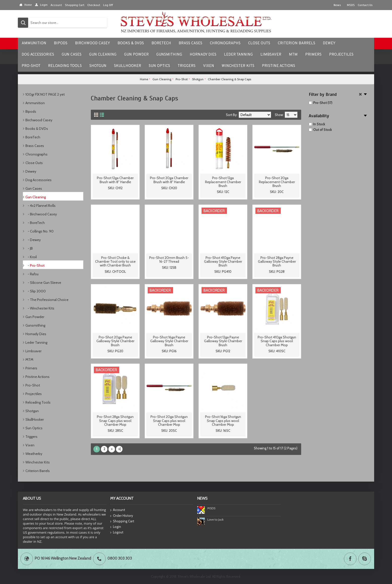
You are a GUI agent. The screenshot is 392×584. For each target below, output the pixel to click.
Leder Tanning (36, 342)
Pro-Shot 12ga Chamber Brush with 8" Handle (115, 180)
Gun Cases (34, 188)
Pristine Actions (37, 377)
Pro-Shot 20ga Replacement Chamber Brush (277, 182)
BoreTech (33, 137)
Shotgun (32, 411)
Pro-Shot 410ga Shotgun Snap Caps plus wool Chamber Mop (277, 341)
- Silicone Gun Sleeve (43, 283)
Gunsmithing (35, 325)
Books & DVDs (37, 129)
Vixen (30, 445)
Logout (117, 532)
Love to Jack (215, 519)
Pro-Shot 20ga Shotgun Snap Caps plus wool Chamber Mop (169, 421)
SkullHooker (35, 419)
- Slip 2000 (36, 291)
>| (119, 449)
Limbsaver (33, 351)
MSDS (211, 508)
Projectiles (34, 394)
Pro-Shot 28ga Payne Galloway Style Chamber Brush (277, 262)
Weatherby (34, 454)
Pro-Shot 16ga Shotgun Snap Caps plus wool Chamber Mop (223, 421)
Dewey (31, 171)
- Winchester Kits (40, 308)
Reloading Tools (38, 402)
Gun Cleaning (36, 197)
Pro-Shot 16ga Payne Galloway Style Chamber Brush (169, 341)
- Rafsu (32, 274)
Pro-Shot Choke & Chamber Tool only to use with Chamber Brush (115, 262)
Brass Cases (35, 146)
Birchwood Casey (39, 120)
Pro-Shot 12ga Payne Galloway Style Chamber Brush (223, 341)
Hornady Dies (36, 334)
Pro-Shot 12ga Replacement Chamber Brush (223, 182)
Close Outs (34, 163)
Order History (122, 516)
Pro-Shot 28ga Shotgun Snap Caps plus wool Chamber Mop (115, 421)
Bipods (31, 111)
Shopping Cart (122, 521)
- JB (29, 248)
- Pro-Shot (35, 265)
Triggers (31, 437)
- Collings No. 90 (40, 231)
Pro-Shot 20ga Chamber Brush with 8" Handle (169, 180)
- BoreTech (35, 223)
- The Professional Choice (47, 300)
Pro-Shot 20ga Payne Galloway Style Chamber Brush (115, 341)
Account (118, 510)
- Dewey (33, 240)
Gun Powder (35, 317)
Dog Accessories (38, 180)
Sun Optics (34, 428)
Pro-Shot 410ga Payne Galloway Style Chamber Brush (223, 262)
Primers (31, 368)
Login (116, 527)
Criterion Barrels (38, 471)
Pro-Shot (33, 385)
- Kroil (31, 257)
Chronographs (36, 154)
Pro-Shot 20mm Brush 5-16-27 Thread (169, 260)
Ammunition (35, 103)
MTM (29, 360)
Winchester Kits (38, 462)
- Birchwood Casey (41, 214)
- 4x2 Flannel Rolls (41, 206)
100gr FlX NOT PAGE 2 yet (45, 94)
